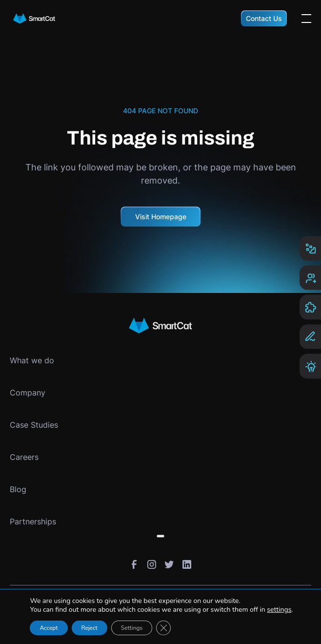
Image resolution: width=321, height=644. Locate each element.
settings (279, 610)
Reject (90, 628)
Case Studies (34, 425)
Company (28, 393)
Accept (49, 628)
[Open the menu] (306, 19)
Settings (132, 628)
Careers (24, 457)
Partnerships (33, 521)
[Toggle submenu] (160, 536)
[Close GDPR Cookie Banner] (163, 628)
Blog (18, 489)
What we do (32, 360)
